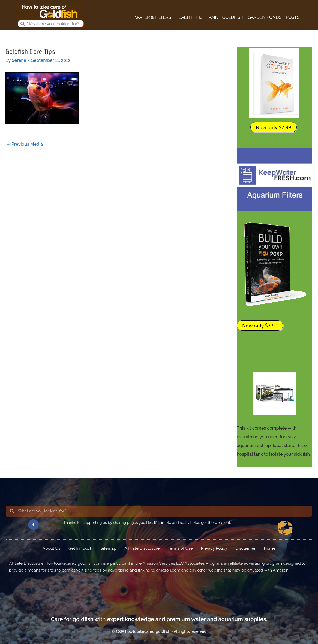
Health (184, 17)
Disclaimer (245, 548)
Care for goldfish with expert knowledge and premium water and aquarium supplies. (159, 619)
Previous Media (24, 144)
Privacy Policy (214, 548)
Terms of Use (180, 548)
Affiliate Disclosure (142, 548)
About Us (51, 548)
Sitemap (108, 548)
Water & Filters (153, 17)
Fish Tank (207, 17)
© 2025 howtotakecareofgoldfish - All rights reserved (159, 631)
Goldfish (233, 17)
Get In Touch (80, 548)
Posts (293, 17)
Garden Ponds (264, 17)
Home (270, 548)
